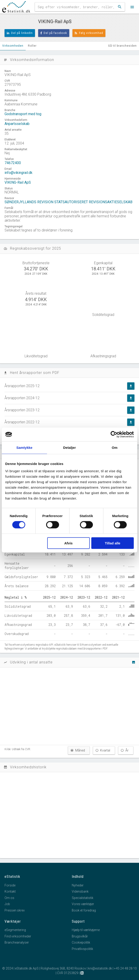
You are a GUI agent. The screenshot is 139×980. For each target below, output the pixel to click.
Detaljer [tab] (69, 448)
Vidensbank (80, 891)
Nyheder (78, 885)
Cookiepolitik (81, 942)
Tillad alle (113, 543)
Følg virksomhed (89, 33)
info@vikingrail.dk (19, 173)
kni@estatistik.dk (100, 968)
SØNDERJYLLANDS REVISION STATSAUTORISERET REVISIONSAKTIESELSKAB (68, 202)
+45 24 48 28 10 (125, 968)
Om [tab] (115, 448)
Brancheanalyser (17, 942)
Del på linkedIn (20, 33)
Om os (9, 898)
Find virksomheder (18, 936)
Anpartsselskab (17, 124)
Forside (10, 885)
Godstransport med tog (23, 114)
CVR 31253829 (68, 973)
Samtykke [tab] (24, 448)
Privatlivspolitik (82, 949)
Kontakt (10, 891)
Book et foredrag (84, 910)
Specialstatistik (83, 898)
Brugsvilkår (80, 936)
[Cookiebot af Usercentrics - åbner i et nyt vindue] (114, 434)
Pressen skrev (15, 910)
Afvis (68, 543)
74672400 (13, 163)
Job (7, 904)
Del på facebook (54, 33)
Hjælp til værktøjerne (86, 930)
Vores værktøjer (83, 904)
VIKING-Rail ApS (18, 182)
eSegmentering (15, 930)
